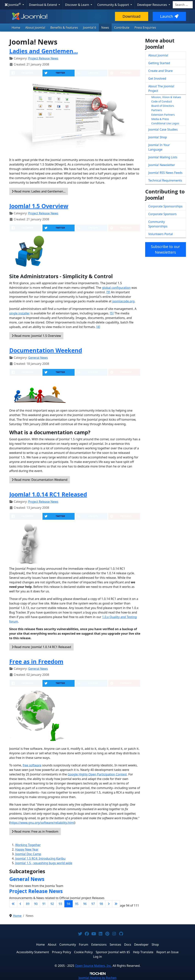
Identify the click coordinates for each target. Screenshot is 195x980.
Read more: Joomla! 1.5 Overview (36, 336)
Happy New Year (27, 849)
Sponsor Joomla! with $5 (113, 952)
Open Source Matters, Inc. (93, 966)
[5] (112, 313)
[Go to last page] (116, 904)
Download (131, 16)
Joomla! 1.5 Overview (39, 206)
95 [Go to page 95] (77, 904)
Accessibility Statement (33, 952)
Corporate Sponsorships (165, 206)
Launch (169, 16)
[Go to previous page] (20, 904)
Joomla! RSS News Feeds (165, 173)
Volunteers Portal (161, 234)
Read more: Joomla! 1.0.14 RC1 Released (41, 647)
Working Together (28, 845)
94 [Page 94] (69, 904)
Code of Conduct (162, 101)
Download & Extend (43, 5)
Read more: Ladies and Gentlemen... (39, 191)
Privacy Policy (61, 952)
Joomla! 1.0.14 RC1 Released (48, 494)
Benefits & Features (64, 28)
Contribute (122, 28)
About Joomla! (35, 28)
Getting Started (159, 63)
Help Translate (143, 952)
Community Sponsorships (158, 224)
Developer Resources (152, 5)
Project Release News (43, 58)
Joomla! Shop (158, 137)
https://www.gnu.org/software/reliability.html (42, 823)
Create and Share (161, 71)
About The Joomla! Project (161, 89)
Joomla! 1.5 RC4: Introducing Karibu (40, 858)
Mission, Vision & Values (166, 97)
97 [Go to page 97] (93, 904)
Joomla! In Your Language (159, 147)
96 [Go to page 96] (85, 904)
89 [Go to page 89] (28, 904)
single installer (20, 313)
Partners (157, 110)
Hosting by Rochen (97, 978)
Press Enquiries (145, 28)
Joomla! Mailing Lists (163, 157)
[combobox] (183, 5)
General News (38, 358)
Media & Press (160, 119)
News (105, 28)
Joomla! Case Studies (163, 129)
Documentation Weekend (46, 350)
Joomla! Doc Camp (28, 854)
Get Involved (157, 79)
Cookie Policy (83, 952)
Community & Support (113, 5)
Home (16, 28)
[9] (108, 292)
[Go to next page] (109, 904)
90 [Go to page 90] (36, 904)
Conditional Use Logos (165, 123)
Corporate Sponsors (163, 214)
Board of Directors (163, 106)
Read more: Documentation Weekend (40, 480)
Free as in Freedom (36, 661)
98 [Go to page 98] (101, 904)
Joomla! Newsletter (162, 165)
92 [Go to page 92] (52, 904)
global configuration (116, 288)
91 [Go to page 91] (44, 904)
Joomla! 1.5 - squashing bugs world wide (44, 863)
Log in (97, 957)
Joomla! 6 (90, 28)
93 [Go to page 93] (60, 904)
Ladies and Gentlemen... (44, 51)
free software (32, 765)
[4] (98, 327)
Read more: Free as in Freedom (35, 831)
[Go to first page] (13, 904)
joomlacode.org (123, 301)
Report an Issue (167, 952)
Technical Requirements (165, 180)
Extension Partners (163, 115)
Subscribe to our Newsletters (165, 249)
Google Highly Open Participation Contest (97, 774)
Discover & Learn (77, 5)
